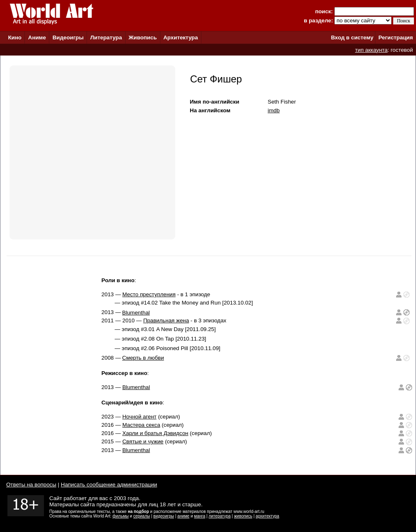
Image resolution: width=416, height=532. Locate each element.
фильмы (121, 516)
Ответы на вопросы (31, 485)
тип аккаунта (371, 50)
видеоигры (164, 516)
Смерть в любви (143, 358)
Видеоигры (68, 37)
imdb (274, 110)
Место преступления (149, 294)
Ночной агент (139, 417)
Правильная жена (166, 320)
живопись (243, 516)
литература (219, 516)
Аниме (37, 37)
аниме (183, 516)
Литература (106, 37)
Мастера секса (141, 425)
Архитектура (180, 37)
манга (200, 516)
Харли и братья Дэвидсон (155, 433)
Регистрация (395, 37)
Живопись (143, 37)
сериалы (142, 516)
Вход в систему (352, 37)
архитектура (267, 516)
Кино (15, 37)
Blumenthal (136, 313)
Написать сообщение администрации (109, 485)
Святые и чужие (143, 441)
